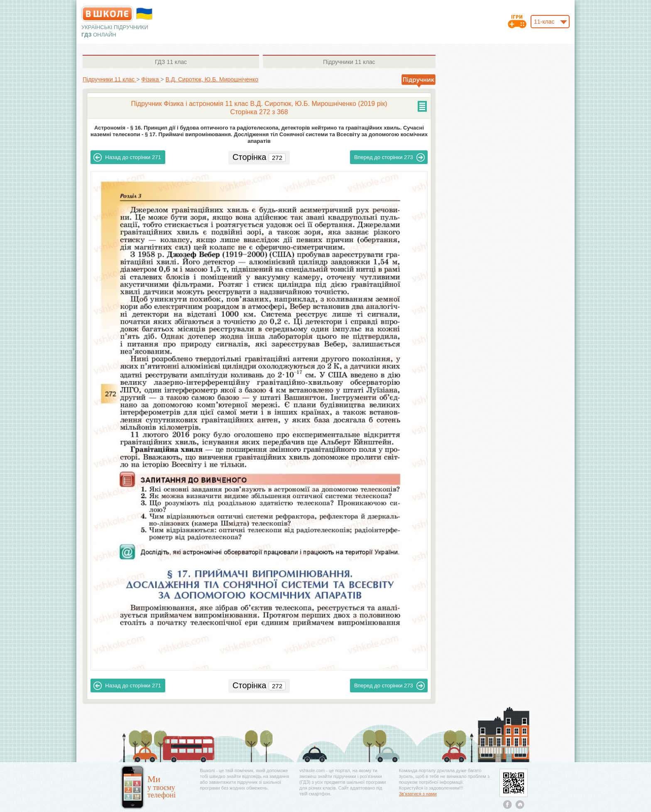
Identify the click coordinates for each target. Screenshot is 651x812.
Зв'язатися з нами (418, 794)
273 (389, 157)
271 (127, 157)
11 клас (171, 62)
